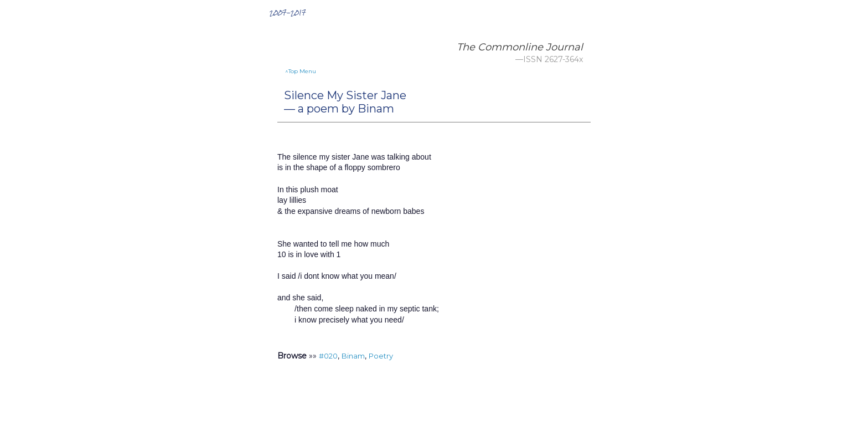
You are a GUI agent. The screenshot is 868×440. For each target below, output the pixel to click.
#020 (328, 356)
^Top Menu (301, 71)
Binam (353, 356)
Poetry (381, 356)
